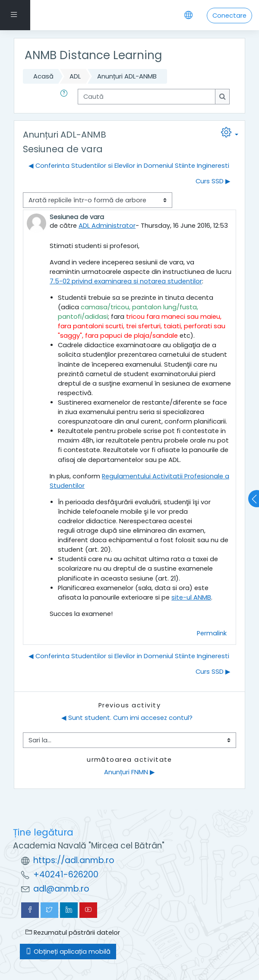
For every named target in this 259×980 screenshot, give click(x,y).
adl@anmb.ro (61, 889)
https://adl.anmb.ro (74, 860)
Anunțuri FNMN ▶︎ (129, 772)
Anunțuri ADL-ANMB (127, 76)
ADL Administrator (107, 226)
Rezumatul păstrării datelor (73, 933)
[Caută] (147, 97)
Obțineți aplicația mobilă (68, 952)
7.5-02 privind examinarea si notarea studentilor (126, 281)
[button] (66, 97)
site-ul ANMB (191, 597)
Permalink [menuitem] (212, 633)
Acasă (43, 76)
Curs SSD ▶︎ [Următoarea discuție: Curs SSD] (213, 181)
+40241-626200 (66, 875)
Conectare (229, 16)
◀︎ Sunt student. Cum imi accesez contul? (127, 718)
